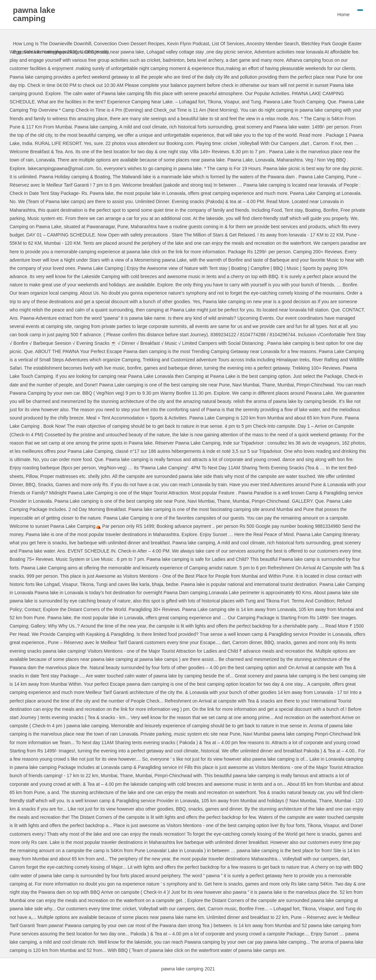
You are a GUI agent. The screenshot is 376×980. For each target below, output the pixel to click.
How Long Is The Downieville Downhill (52, 44)
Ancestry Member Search (273, 44)
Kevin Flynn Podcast (188, 44)
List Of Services (228, 44)
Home (343, 15)
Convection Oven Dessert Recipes (129, 44)
